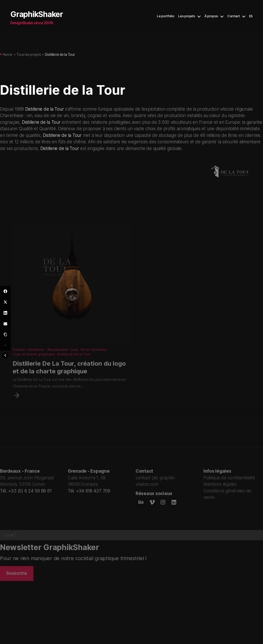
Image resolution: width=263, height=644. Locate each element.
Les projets (187, 16)
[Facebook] (5, 291)
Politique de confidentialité (229, 478)
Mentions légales (220, 484)
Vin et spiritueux (94, 360)
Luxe (75, 360)
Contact (234, 16)
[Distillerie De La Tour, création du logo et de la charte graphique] (16, 406)
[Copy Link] (5, 334)
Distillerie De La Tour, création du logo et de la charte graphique (69, 378)
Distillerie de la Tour (44, 109)
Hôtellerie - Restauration (48, 360)
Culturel (19, 360)
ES (251, 16)
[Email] (5, 324)
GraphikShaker (37, 14)
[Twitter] (5, 302)
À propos (211, 16)
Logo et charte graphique (34, 365)
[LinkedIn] (5, 313)
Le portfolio (166, 16)
